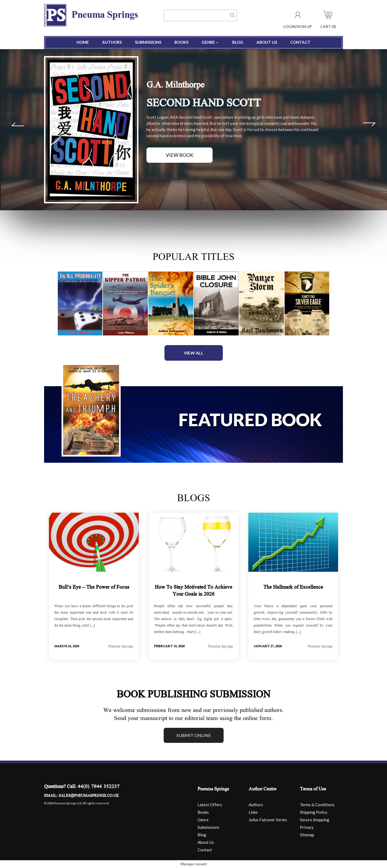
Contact (300, 42)
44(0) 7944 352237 (99, 787)
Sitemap (307, 835)
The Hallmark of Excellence (293, 588)
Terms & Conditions (317, 805)
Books (181, 42)
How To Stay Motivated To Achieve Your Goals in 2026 (193, 591)
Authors (112, 42)
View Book (180, 155)
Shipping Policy (314, 812)
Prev (18, 124)
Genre (210, 42)
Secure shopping (315, 820)
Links (253, 812)
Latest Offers (210, 805)
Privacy (307, 827)
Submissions (148, 42)
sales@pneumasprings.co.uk (89, 796)
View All (194, 353)
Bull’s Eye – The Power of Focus (94, 588)
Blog (238, 42)
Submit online (194, 735)
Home (83, 42)
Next (369, 124)
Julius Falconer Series (268, 820)
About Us (267, 42)
